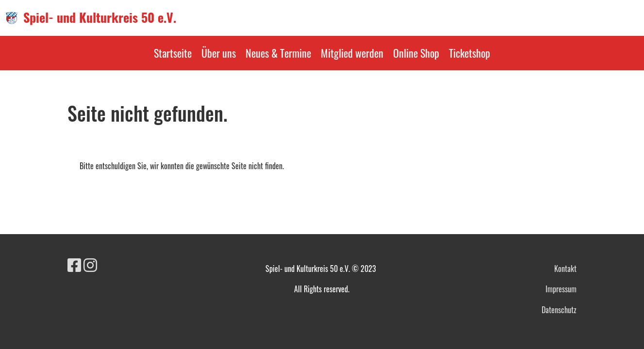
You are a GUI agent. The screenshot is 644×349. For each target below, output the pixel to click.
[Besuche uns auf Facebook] (74, 264)
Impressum (561, 289)
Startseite (173, 53)
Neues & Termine (278, 53)
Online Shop (416, 53)
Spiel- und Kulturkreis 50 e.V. (100, 17)
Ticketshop (470, 53)
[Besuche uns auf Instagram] (90, 264)
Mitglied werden (352, 53)
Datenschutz (559, 310)
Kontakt (565, 269)
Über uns (219, 53)
